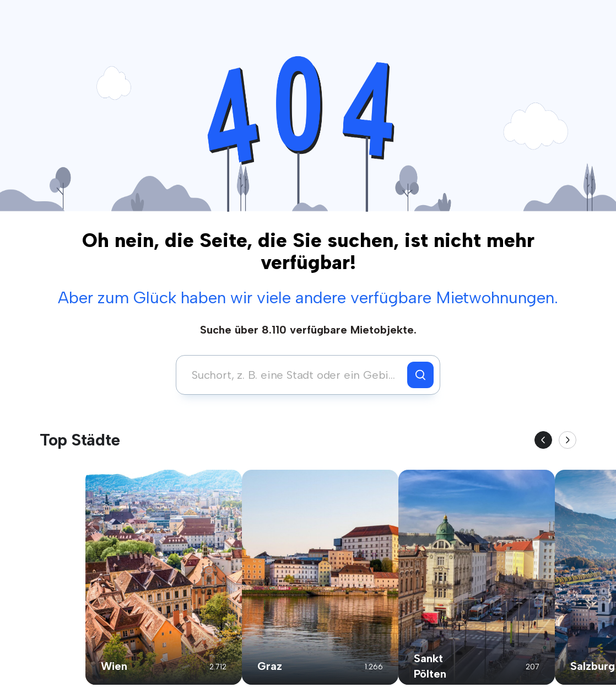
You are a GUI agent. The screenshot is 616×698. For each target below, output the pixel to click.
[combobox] (295, 375)
